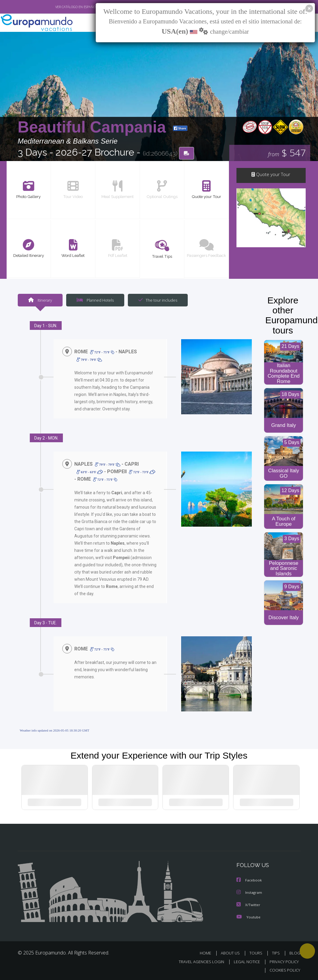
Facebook (249, 881)
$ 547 (287, 153)
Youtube (249, 917)
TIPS (277, 953)
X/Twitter (249, 905)
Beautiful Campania (94, 127)
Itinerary (40, 300)
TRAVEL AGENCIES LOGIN (197, 962)
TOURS (257, 953)
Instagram (250, 893)
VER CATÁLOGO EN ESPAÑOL (62, 7)
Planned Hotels (94, 300)
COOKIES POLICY (284, 970)
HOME (208, 953)
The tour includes (156, 300)
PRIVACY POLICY (283, 962)
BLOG (295, 953)
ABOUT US (232, 953)
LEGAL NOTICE (244, 962)
